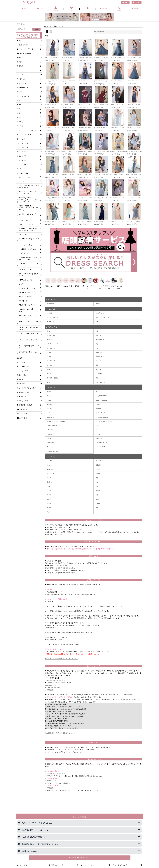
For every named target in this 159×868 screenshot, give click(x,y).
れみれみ (50, 469)
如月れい (50, 481)
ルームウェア (51, 360)
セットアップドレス (53, 321)
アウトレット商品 (53, 377)
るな (97, 494)
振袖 (49, 381)
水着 (97, 330)
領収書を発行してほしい (30, 851)
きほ (97, 481)
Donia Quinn (51, 446)
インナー (98, 347)
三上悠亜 (50, 460)
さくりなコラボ (100, 381)
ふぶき (49, 498)
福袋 (97, 377)
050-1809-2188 (51, 684)
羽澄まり (98, 507)
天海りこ (98, 486)
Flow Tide (99, 438)
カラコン (50, 364)
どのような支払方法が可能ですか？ (34, 837)
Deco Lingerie (52, 425)
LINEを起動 (49, 689)
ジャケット (99, 352)
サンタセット (51, 335)
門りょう (50, 503)
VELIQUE (50, 429)
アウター (50, 352)
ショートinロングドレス (103, 317)
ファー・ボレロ (100, 356)
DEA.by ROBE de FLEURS (104, 421)
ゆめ (49, 464)
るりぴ (98, 490)
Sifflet (98, 434)
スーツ (98, 321)
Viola (97, 429)
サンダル (50, 339)
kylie (49, 412)
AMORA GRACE (53, 451)
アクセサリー (100, 339)
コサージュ (99, 343)
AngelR (50, 404)
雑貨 (97, 364)
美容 (49, 369)
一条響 (98, 503)
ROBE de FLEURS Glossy (56, 421)
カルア (49, 477)
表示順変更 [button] (99, 32)
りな (97, 477)
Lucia (49, 438)
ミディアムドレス (53, 317)
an (96, 391)
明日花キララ (100, 460)
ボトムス (50, 373)
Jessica (98, 408)
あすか (49, 490)
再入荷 (98, 303)
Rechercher (51, 442)
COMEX (98, 404)
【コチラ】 (60, 639)
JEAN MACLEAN (101, 400)
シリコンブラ (51, 347)
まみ (49, 486)
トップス (98, 369)
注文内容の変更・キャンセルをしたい (35, 830)
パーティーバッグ (53, 343)
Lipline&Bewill (101, 412)
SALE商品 (99, 373)
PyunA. (50, 511)
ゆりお (49, 494)
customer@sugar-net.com (55, 680)
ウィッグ (98, 360)
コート (49, 356)
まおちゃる (51, 473)
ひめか (49, 507)
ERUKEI (50, 408)
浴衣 (49, 330)
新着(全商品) (51, 303)
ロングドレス (100, 312)
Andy (49, 395)
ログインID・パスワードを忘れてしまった (37, 823)
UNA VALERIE (100, 446)
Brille (97, 425)
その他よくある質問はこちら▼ (80, 857)
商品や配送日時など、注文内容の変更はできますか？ (41, 844)
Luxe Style (51, 417)
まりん (98, 469)
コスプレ (98, 335)
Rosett (49, 434)
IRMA (49, 400)
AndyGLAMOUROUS (103, 395)
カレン (98, 498)
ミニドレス (51, 312)
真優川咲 (98, 464)
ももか (98, 473)
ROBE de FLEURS (102, 417)
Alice (49, 391)
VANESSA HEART (102, 442)
